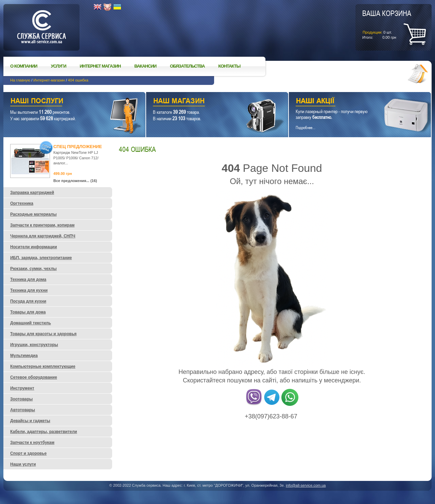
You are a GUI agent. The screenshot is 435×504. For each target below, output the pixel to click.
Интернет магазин (100, 66)
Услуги (58, 66)
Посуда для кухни (28, 301)
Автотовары (23, 410)
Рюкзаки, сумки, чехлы (33, 269)
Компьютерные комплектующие (43, 366)
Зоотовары (21, 399)
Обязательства (187, 66)
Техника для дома (28, 280)
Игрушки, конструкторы (34, 345)
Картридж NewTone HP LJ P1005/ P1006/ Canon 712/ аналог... (76, 158)
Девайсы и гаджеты (30, 421)
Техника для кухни (29, 290)
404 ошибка (78, 80)
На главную (20, 80)
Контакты (229, 66)
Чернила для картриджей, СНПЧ (43, 236)
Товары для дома (28, 312)
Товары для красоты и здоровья (43, 334)
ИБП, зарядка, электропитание (41, 258)
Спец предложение (78, 147)
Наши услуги (66, 102)
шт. (387, 24)
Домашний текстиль (31, 323)
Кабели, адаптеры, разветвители (44, 432)
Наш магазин (205, 102)
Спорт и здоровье (28, 453)
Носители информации (34, 247)
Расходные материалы (33, 214)
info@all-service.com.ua (306, 485)
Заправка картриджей (32, 193)
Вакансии (145, 66)
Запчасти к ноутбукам (32, 443)
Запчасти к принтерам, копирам (42, 225)
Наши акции (351, 102)
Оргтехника (22, 203)
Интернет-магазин (49, 80)
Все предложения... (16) (75, 181)
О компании (24, 66)
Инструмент (22, 388)
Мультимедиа (24, 356)
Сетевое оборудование (34, 377)
